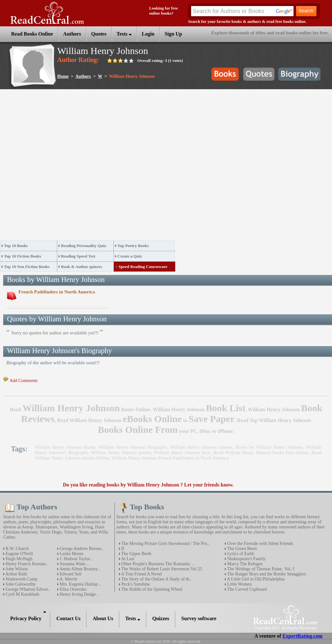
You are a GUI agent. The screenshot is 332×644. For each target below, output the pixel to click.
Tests (124, 34)
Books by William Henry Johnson (269, 447)
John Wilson (16, 569)
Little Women (239, 584)
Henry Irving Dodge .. (79, 594)
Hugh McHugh (18, 559)
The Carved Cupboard (246, 589)
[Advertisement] (71, 167)
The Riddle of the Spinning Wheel (151, 589)
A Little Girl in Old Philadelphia (255, 579)
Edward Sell (70, 574)
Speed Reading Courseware (143, 267)
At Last (127, 559)
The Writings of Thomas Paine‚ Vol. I (260, 569)
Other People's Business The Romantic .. (157, 564)
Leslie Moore (71, 554)
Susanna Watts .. (74, 564)
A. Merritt (68, 579)
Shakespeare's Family (246, 559)
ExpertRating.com (302, 636)
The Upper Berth (136, 554)
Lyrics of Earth (240, 554)
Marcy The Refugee (244, 564)
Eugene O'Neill (19, 554)
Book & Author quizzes (81, 267)
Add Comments (24, 381)
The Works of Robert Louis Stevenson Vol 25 (161, 569)
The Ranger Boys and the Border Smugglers (266, 574)
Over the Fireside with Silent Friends (260, 543)
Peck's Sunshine (135, 584)
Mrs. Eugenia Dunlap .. (80, 584)
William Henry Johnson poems (121, 453)
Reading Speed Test (78, 256)
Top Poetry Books (133, 246)
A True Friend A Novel (141, 574)
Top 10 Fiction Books (23, 256)
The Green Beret (242, 549)
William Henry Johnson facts (182, 453)
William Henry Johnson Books (65, 447)
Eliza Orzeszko (73, 589)
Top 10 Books (16, 246)
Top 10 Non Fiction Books (27, 267)
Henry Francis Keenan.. (26, 564)
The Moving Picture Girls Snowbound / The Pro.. (165, 543)
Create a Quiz (130, 256)
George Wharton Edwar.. (27, 589)
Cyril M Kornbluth (22, 594)
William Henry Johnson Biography (133, 447)
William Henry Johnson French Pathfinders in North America (170, 458)
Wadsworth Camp (21, 579)
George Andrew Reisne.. (81, 549)
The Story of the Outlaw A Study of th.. (156, 579)
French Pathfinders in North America (57, 292)
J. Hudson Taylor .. (76, 559)
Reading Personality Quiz (83, 246)
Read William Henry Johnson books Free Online (261, 453)
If (122, 549)
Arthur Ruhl (16, 574)
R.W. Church (17, 549)
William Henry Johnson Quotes (201, 447)
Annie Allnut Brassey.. (79, 569)
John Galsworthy (20, 584)
